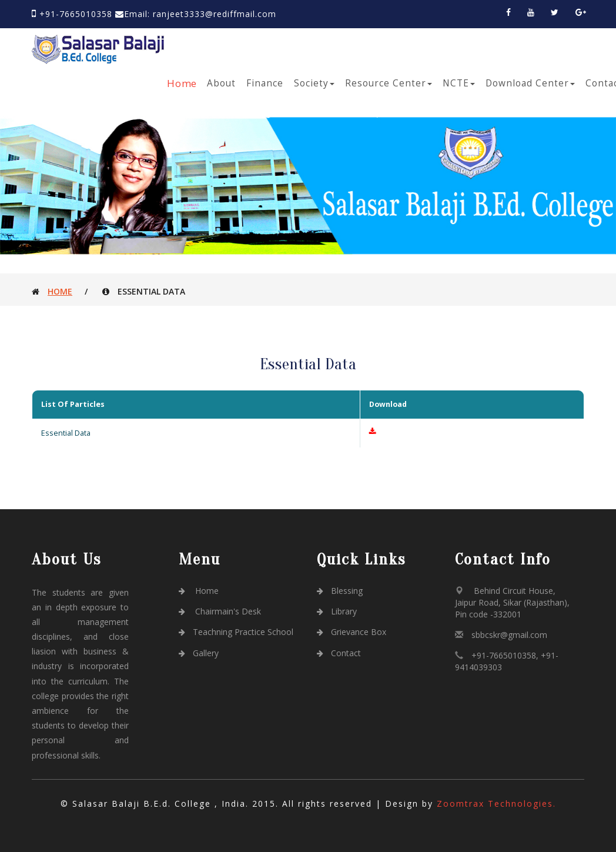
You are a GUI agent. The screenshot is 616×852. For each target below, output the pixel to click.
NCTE (459, 83)
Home (183, 83)
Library (337, 611)
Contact (339, 653)
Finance (265, 83)
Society (314, 83)
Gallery (199, 653)
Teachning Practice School (236, 632)
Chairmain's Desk (220, 611)
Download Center (530, 83)
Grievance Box (351, 632)
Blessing (340, 591)
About (221, 83)
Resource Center (389, 83)
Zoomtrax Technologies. (496, 803)
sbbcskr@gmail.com (509, 635)
